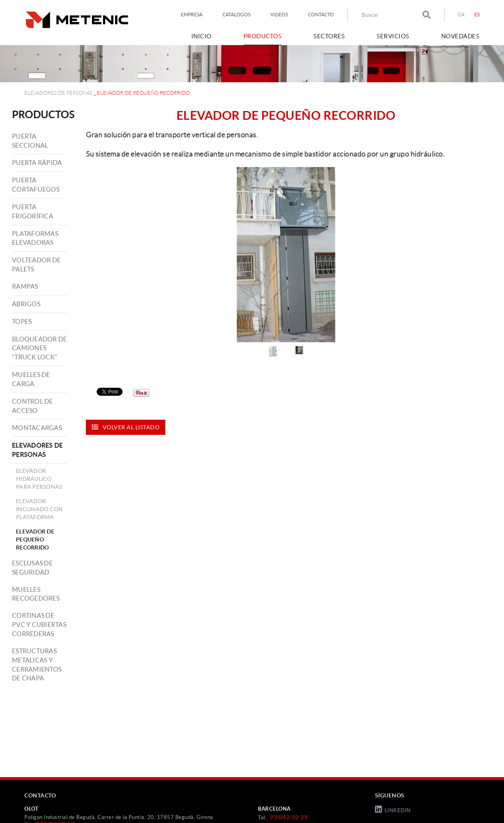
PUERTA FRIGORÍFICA (33, 211)
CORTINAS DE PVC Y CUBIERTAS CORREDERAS (39, 625)
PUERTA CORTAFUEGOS (36, 185)
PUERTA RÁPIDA (37, 163)
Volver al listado (126, 427)
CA (461, 15)
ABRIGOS (26, 304)
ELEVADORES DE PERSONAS (59, 93)
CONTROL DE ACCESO (33, 406)
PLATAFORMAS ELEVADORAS (35, 238)
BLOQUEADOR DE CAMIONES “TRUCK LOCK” (39, 348)
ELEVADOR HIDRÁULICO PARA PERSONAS (39, 479)
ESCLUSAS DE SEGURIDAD (32, 568)
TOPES (22, 321)
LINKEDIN (393, 809)
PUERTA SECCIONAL (30, 141)
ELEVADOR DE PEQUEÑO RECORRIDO (35, 539)
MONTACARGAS (37, 428)
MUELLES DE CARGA (31, 379)
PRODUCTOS (43, 114)
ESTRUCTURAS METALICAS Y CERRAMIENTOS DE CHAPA (37, 665)
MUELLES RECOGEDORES (36, 594)
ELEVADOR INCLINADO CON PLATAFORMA (39, 509)
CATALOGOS (236, 15)
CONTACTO (321, 15)
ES (477, 15)
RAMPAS (25, 286)
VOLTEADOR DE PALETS (36, 265)
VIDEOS (279, 15)
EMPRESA (192, 15)
